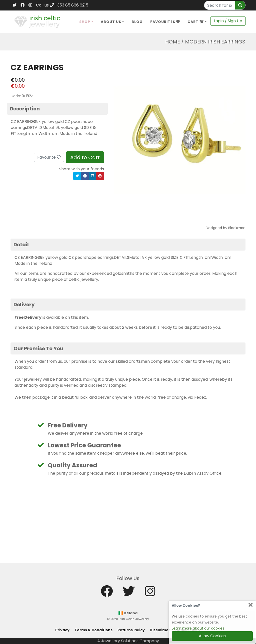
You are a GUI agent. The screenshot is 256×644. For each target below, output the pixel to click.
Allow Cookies (212, 636)
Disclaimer (160, 630)
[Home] (37, 21)
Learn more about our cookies (198, 628)
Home (173, 42)
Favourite (49, 157)
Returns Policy (131, 630)
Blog (137, 22)
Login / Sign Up (228, 21)
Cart (196, 22)
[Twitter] (14, 5)
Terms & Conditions (93, 630)
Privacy (62, 630)
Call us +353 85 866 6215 (62, 5)
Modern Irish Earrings (215, 42)
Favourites (165, 22)
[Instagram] (30, 5)
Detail (21, 245)
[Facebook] (22, 5)
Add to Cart (85, 157)
